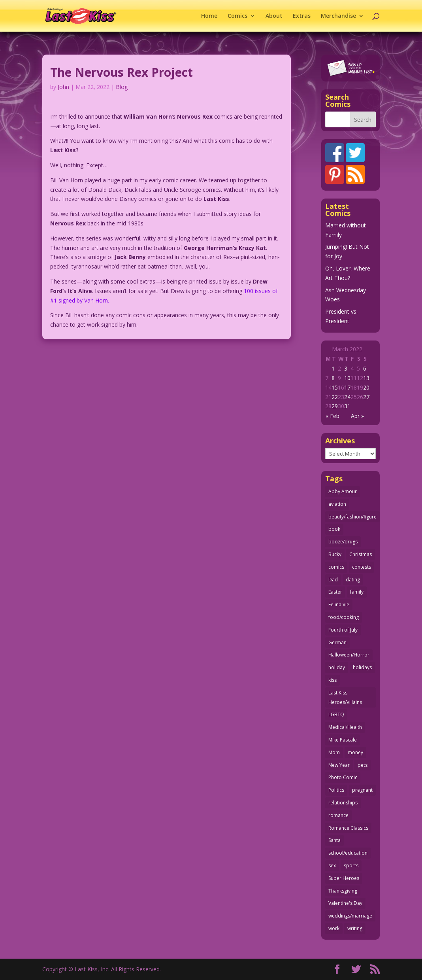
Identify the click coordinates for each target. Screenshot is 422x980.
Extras (302, 16)
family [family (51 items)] (357, 592)
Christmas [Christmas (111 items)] (361, 554)
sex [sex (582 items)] (332, 866)
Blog (122, 87)
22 (335, 397)
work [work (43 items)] (334, 928)
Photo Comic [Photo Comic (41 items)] (343, 777)
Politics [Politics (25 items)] (336, 790)
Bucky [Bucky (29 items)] (335, 554)
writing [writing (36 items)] (355, 928)
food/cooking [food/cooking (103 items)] (344, 617)
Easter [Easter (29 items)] (335, 592)
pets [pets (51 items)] (363, 765)
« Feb (333, 416)
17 (347, 387)
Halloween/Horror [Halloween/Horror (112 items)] (349, 655)
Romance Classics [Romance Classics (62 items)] (348, 828)
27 (366, 397)
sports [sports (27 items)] (351, 866)
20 (366, 387)
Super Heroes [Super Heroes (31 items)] (344, 878)
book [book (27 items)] (334, 529)
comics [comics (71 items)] (336, 567)
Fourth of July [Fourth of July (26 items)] (343, 630)
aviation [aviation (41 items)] (337, 504)
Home (209, 16)
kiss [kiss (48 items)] (333, 680)
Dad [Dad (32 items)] (333, 580)
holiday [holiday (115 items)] (337, 667)
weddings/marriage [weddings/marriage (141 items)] (350, 916)
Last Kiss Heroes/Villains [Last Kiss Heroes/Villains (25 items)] (345, 697)
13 (366, 378)
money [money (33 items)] (355, 752)
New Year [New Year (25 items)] (339, 765)
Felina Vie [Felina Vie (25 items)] (339, 604)
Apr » (357, 416)
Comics (237, 16)
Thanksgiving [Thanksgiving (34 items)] (343, 891)
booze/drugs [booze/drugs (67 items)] (343, 542)
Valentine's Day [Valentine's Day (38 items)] (345, 903)
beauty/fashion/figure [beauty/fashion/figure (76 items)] (352, 517)
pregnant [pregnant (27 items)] (362, 790)
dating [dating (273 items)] (353, 580)
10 (347, 378)
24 (347, 397)
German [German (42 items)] (337, 642)
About (274, 16)
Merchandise (338, 16)
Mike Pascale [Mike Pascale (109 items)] (343, 740)
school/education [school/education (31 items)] (348, 853)
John (63, 87)
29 (335, 406)
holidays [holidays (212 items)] (362, 667)
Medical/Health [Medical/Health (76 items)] (345, 727)
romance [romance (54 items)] (338, 815)
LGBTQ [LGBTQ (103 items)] (336, 714)
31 (347, 406)
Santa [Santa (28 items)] (334, 840)
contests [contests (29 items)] (362, 567)
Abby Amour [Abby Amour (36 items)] (343, 491)
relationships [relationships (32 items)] (343, 803)
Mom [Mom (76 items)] (334, 752)
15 (335, 387)
